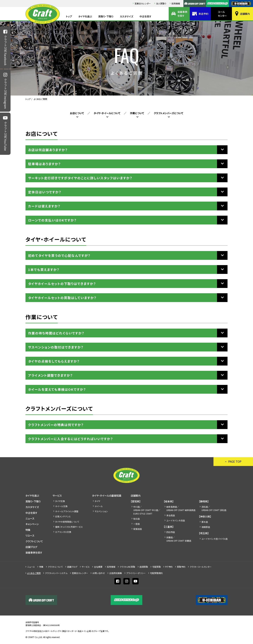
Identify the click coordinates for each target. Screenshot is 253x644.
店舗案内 (245, 14)
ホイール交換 (61, 506)
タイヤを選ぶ (85, 16)
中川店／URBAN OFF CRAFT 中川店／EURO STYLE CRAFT (147, 510)
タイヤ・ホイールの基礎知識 (107, 496)
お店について (77, 113)
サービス (57, 496)
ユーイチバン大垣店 (176, 520)
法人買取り (161, 3)
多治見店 (171, 515)
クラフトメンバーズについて (168, 113)
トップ (69, 16)
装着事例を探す (182, 14)
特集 (28, 530)
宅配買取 (157, 567)
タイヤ (97, 501)
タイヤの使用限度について (67, 522)
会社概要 (98, 567)
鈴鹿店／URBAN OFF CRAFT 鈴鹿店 (179, 539)
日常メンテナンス (63, 516)
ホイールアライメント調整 (67, 511)
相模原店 (206, 527)
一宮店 (137, 524)
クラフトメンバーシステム (56, 573)
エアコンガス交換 (63, 532)
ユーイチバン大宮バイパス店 (215, 539)
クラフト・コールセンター (201, 567)
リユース (30, 535)
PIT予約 (169, 567)
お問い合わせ (99, 573)
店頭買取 (144, 567)
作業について (137, 113)
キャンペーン (32, 524)
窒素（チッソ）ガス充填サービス (69, 527)
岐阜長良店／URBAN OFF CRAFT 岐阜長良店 (181, 508)
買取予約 (181, 567)
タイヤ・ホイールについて (107, 113)
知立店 (137, 519)
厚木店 (205, 522)
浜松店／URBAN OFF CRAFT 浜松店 (214, 508)
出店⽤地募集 (116, 573)
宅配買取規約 (156, 573)
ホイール (99, 506)
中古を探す (145, 16)
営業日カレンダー (143, 3)
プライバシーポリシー (136, 573)
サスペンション (101, 511)
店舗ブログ (31, 547)
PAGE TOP (235, 461)
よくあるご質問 (34, 573)
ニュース (30, 518)
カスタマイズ (126, 16)
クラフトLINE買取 (127, 567)
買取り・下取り (106, 16)
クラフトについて (34, 541)
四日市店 (171, 532)
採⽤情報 (176, 3)
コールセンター (222, 14)
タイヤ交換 (60, 501)
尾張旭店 (138, 529)
